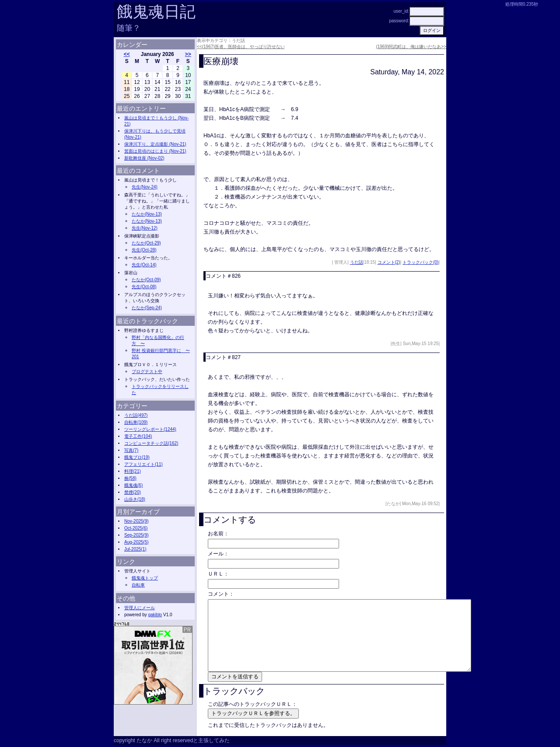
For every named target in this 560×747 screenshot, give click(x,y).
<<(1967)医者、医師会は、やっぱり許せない (241, 47)
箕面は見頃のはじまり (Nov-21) (155, 151)
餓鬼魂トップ (145, 578)
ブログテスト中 (147, 372)
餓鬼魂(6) (133, 485)
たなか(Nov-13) (147, 214)
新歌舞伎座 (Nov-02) (144, 158)
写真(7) (131, 450)
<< (127, 54)
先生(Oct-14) (144, 265)
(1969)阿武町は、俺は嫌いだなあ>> (411, 47)
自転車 (138, 585)
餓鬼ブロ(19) (137, 457)
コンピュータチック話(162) (151, 443)
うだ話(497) (136, 415)
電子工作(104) (138, 436)
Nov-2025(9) (136, 521)
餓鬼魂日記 (156, 12)
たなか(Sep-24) (147, 308)
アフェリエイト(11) (143, 464)
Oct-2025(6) (136, 528)
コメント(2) (389, 262)
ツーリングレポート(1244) (150, 429)
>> (188, 54)
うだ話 (357, 262)
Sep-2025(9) (136, 535)
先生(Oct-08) (144, 287)
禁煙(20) (133, 492)
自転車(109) (136, 422)
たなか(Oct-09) (146, 280)
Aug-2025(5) (136, 542)
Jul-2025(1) (135, 549)
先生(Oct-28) (144, 250)
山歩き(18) (135, 499)
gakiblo (155, 615)
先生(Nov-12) (145, 228)
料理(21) (133, 471)
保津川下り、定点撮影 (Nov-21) (155, 144)
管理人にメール (140, 608)
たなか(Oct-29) (146, 243)
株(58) (130, 478)
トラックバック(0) (420, 262)
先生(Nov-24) (145, 187)
